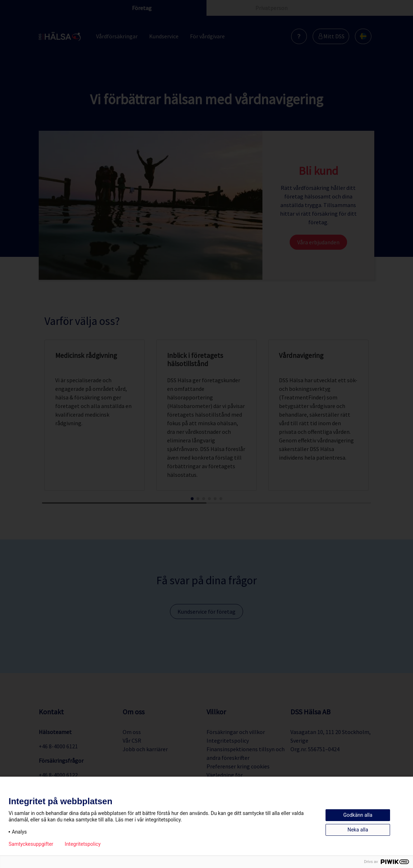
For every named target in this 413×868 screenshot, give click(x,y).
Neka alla (358, 830)
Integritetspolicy (83, 844)
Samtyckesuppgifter (31, 844)
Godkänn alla (358, 815)
